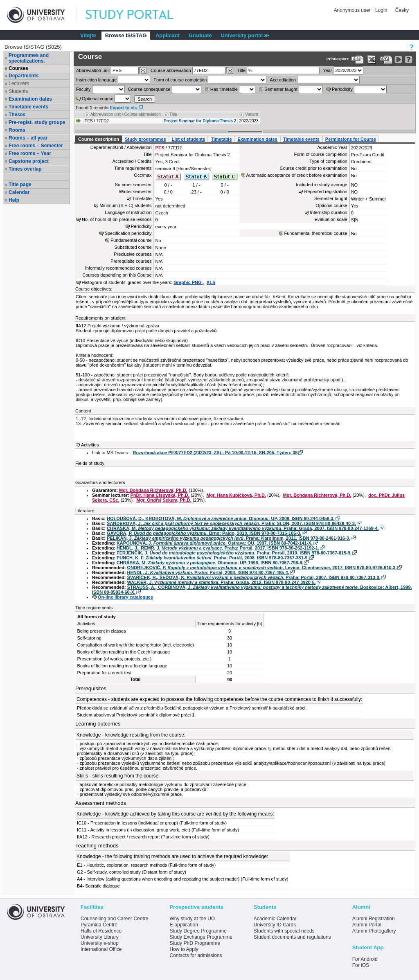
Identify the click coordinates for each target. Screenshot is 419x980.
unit (93, 70)
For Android (365, 959)
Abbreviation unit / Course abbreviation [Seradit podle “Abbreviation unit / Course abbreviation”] (126, 114)
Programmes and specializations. (29, 58)
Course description (99, 139)
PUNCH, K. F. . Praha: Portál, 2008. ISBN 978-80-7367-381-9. (213, 558)
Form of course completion (180, 80)
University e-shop (100, 943)
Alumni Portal (367, 925)
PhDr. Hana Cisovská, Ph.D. (160, 495)
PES (160, 148)
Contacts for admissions (196, 955)
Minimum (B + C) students (125, 205)
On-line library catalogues (125, 597)
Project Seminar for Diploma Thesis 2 (200, 121)
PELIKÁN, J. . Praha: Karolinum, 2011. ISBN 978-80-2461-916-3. (229, 538)
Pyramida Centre (99, 925)
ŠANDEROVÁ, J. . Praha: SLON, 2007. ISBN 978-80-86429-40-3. (231, 523)
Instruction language (96, 80)
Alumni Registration (374, 919)
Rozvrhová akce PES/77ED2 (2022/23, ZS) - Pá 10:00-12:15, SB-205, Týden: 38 (215, 453)
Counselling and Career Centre (114, 919)
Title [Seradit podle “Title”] (173, 114)
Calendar (19, 192)
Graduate (200, 35)
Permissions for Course (351, 139)
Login (381, 10)
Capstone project (29, 161)
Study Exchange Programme (201, 937)
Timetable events (28, 107)
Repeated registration (326, 191)
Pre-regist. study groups (37, 122)
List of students (189, 139)
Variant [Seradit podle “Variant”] (252, 114)
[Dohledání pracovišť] (143, 71)
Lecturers (19, 83)
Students (18, 91)
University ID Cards (275, 925)
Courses (18, 68)
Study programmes (145, 139)
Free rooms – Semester (36, 146)
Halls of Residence (101, 931)
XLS (211, 282)
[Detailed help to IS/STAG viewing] (409, 60)
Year (327, 70)
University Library (100, 937)
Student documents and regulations (292, 937)
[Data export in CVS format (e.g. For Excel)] (386, 60)
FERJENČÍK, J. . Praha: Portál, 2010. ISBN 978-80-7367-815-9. (234, 553)
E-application (184, 925)
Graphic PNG (188, 282)
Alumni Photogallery (374, 931)
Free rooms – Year (30, 153)
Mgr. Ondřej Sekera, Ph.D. (164, 500)
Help (14, 200)
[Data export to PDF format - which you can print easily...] (357, 60)
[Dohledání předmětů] (230, 71)
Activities (90, 445)
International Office (101, 949)
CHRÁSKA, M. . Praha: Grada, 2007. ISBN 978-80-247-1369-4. (243, 528)
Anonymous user (353, 10)
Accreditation (283, 80)
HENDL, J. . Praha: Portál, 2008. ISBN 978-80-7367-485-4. (208, 572)
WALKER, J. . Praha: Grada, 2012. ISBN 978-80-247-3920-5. (222, 582)
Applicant (168, 35)
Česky (402, 10)
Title (241, 70)
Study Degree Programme (198, 931)
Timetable (221, 139)
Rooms (17, 130)
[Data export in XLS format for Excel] (372, 60)
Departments (24, 76)
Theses (17, 115)
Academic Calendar (275, 919)
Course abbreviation (171, 70)
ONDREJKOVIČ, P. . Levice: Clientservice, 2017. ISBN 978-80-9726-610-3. (262, 568)
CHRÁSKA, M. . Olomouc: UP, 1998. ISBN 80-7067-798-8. (210, 563)
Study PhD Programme (195, 943)
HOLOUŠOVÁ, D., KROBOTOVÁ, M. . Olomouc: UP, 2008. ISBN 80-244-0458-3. (221, 518)
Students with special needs (284, 931)
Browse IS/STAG (126, 35)
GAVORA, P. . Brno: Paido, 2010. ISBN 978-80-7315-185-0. (204, 533)
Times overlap (25, 169)
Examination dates (30, 99)
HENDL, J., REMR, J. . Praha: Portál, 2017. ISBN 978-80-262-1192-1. (218, 548)
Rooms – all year (28, 138)
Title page (20, 185)
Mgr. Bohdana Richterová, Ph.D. (153, 490)
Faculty (83, 89)
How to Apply (184, 949)
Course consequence (149, 89)
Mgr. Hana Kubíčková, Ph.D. (236, 495)
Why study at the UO (192, 919)
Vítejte (88, 35)
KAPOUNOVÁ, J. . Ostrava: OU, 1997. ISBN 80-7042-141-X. (215, 543)
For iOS (361, 965)
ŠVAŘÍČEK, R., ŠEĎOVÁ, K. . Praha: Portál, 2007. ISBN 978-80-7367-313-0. (254, 577)
